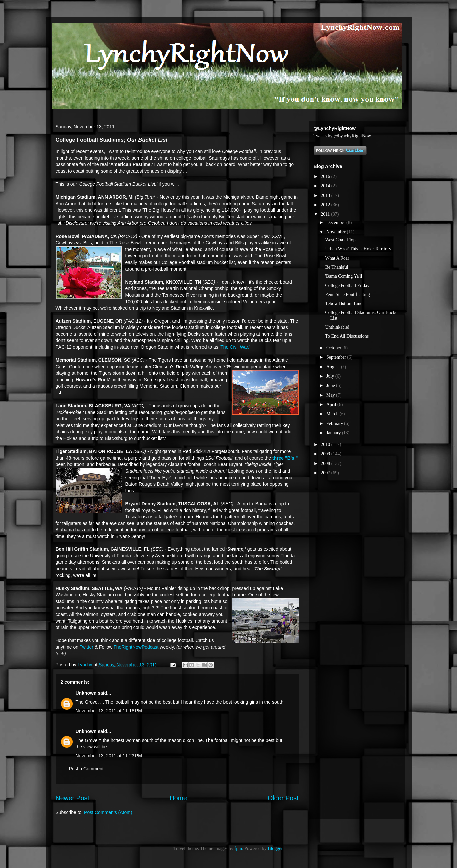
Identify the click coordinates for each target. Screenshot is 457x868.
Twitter (86, 647)
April (332, 405)
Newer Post (72, 798)
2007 (326, 473)
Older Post (283, 798)
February (335, 424)
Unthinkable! (337, 327)
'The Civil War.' (235, 347)
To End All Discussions (347, 336)
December (336, 222)
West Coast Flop (340, 240)
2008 (326, 463)
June (331, 386)
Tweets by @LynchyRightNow (343, 136)
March (333, 414)
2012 (326, 205)
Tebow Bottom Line (344, 303)
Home (178, 798)
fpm (238, 849)
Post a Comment (86, 769)
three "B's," (285, 458)
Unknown (86, 693)
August (334, 367)
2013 (326, 196)
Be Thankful (337, 267)
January (334, 433)
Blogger (275, 849)
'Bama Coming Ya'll (343, 276)
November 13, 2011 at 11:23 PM (109, 756)
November (337, 232)
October (334, 348)
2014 (326, 186)
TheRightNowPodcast (136, 647)
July (331, 376)
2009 (326, 454)
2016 (326, 177)
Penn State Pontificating (347, 294)
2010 (326, 444)
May (331, 395)
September (337, 357)
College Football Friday (347, 285)
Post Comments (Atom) (108, 812)
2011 (326, 214)
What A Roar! (338, 258)
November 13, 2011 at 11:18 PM (109, 711)
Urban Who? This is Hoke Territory (358, 249)
